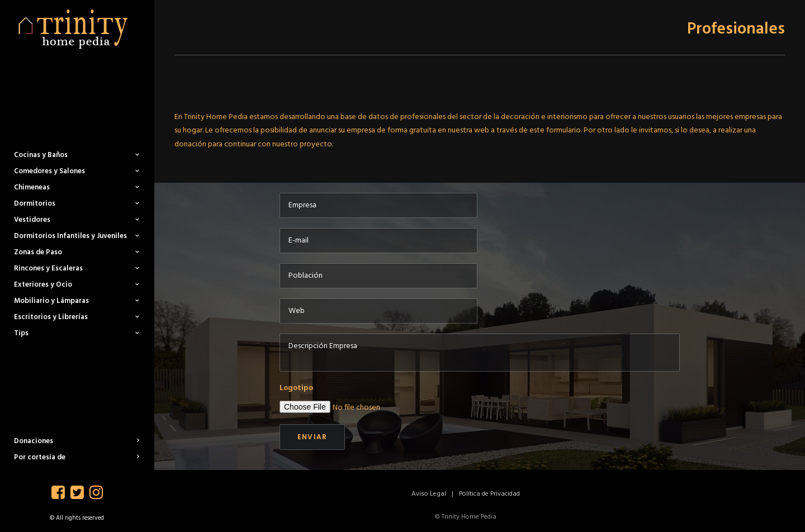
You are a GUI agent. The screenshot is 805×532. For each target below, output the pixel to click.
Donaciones (77, 441)
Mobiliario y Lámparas (77, 301)
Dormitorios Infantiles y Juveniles (77, 236)
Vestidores (77, 220)
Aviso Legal (429, 494)
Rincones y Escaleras (77, 269)
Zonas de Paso (77, 252)
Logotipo (296, 388)
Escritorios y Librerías (77, 317)
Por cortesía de (77, 457)
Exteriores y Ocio (77, 285)
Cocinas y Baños (77, 155)
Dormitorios (77, 204)
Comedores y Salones (77, 171)
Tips (77, 333)
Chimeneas (77, 187)
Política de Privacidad (489, 494)
